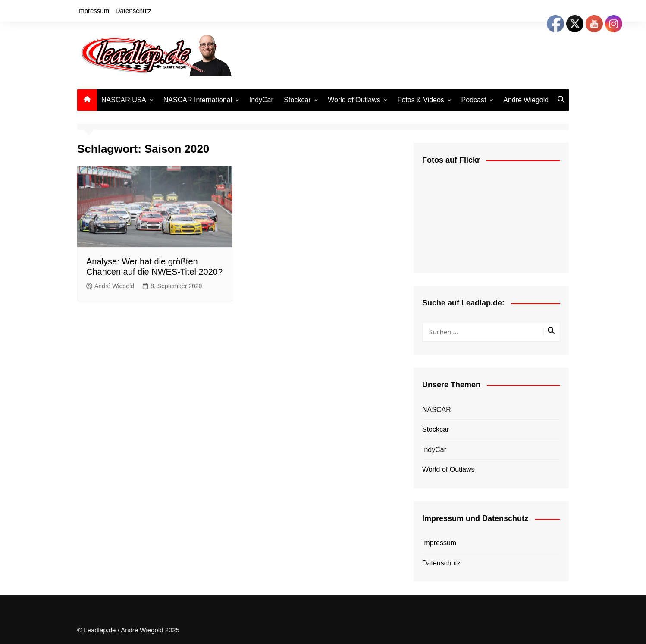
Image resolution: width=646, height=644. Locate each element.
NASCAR (437, 410)
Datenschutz (133, 11)
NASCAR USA (124, 100)
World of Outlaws (354, 100)
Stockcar (297, 100)
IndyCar (261, 100)
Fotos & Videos (421, 100)
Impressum (93, 11)
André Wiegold (526, 100)
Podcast (474, 100)
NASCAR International (198, 100)
